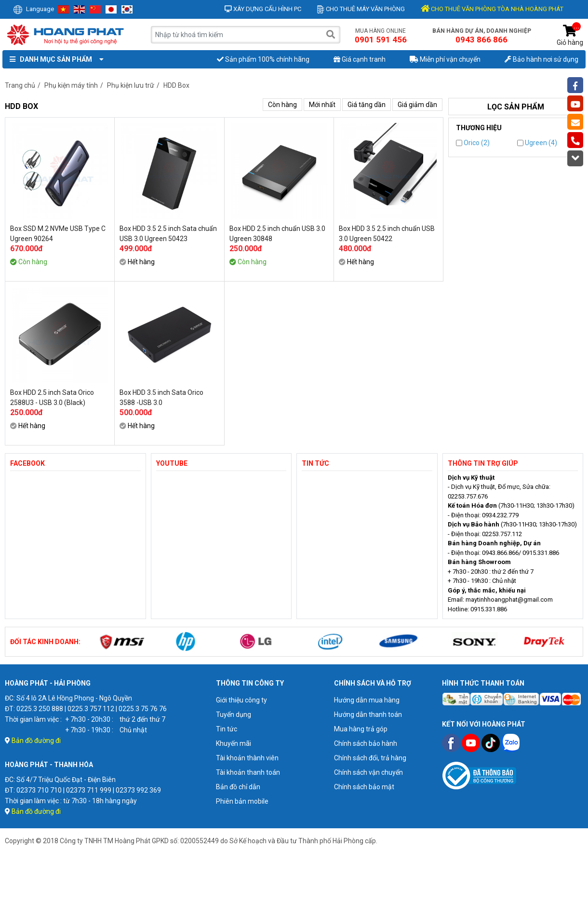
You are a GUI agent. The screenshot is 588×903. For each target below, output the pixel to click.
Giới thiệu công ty (241, 700)
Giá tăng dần (367, 105)
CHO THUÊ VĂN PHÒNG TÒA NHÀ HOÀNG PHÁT (492, 9)
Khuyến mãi (234, 743)
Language (33, 9)
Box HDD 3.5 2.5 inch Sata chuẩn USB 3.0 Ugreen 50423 (168, 234)
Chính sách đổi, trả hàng (370, 758)
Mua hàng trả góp (361, 729)
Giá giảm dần (417, 105)
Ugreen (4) (537, 143)
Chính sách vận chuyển (368, 772)
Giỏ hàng (570, 35)
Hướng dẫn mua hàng (367, 700)
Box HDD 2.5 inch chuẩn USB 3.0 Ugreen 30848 (277, 234)
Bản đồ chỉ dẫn (238, 787)
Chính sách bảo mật (364, 787)
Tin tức (227, 729)
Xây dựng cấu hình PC (263, 9)
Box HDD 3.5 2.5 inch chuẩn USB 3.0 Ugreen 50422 (387, 234)
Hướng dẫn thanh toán (368, 714)
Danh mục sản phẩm (54, 59)
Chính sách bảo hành (366, 743)
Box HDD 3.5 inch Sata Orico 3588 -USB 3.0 (161, 398)
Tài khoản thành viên (247, 758)
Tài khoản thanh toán (248, 772)
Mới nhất (322, 105)
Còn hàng (282, 105)
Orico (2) (473, 143)
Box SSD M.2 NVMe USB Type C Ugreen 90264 (58, 234)
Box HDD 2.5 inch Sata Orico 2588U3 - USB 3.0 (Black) (52, 398)
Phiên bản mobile (242, 801)
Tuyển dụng (234, 714)
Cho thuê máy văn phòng (361, 9)
